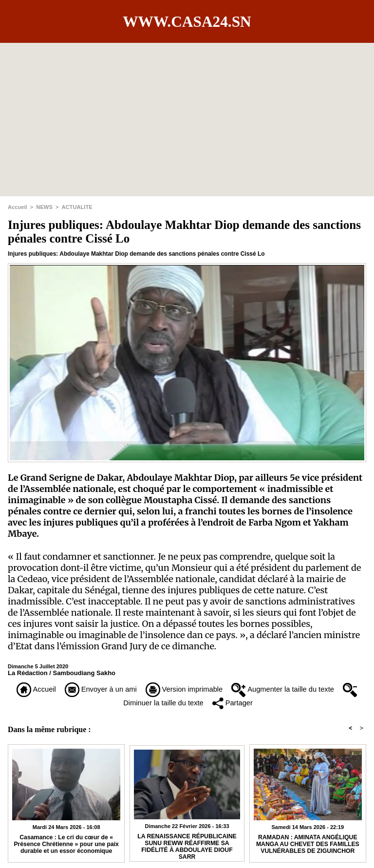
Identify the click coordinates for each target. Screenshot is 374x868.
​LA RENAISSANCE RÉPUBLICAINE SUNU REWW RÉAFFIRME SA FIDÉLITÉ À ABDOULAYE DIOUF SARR (187, 847)
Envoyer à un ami (103, 689)
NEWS (44, 207)
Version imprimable (192, 689)
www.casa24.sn (187, 21)
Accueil (17, 207)
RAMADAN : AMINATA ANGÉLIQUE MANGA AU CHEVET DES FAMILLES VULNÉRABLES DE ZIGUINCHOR (308, 846)
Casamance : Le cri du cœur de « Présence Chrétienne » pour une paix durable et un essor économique (66, 846)
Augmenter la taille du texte (298, 689)
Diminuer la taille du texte (161, 704)
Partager (244, 704)
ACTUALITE (76, 207)
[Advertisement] (187, 111)
